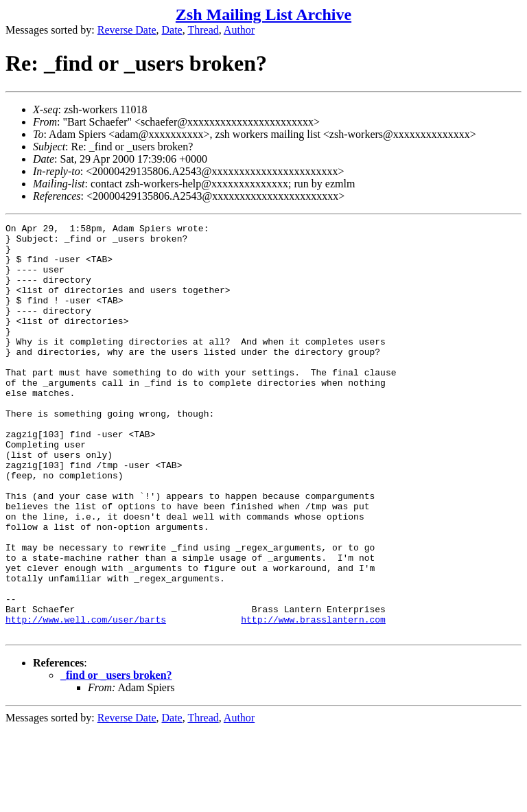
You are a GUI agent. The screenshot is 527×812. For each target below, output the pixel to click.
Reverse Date (127, 30)
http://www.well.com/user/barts (86, 699)
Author (239, 30)
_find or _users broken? (116, 757)
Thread (203, 30)
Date (172, 30)
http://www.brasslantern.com (313, 699)
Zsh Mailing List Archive (263, 14)
